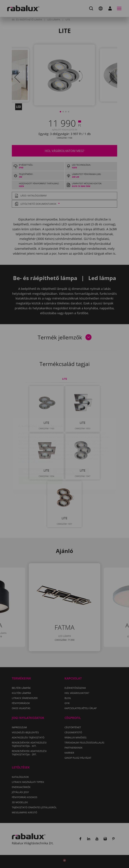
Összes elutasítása (71, 453)
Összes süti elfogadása (40, 462)
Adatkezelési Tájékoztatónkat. (36, 443)
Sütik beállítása (35, 453)
